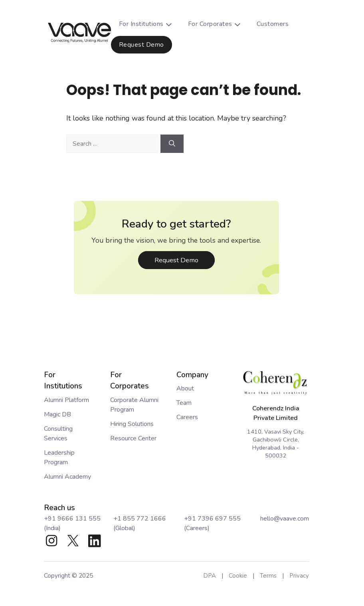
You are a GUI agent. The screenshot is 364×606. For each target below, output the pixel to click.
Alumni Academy (67, 477)
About (185, 388)
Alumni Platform (66, 400)
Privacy (299, 576)
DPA (210, 576)
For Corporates (218, 24)
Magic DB (57, 414)
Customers (273, 24)
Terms (268, 576)
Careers (187, 417)
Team (184, 403)
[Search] (172, 144)
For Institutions (149, 24)
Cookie (238, 576)
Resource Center (133, 438)
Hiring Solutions (132, 424)
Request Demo (141, 45)
